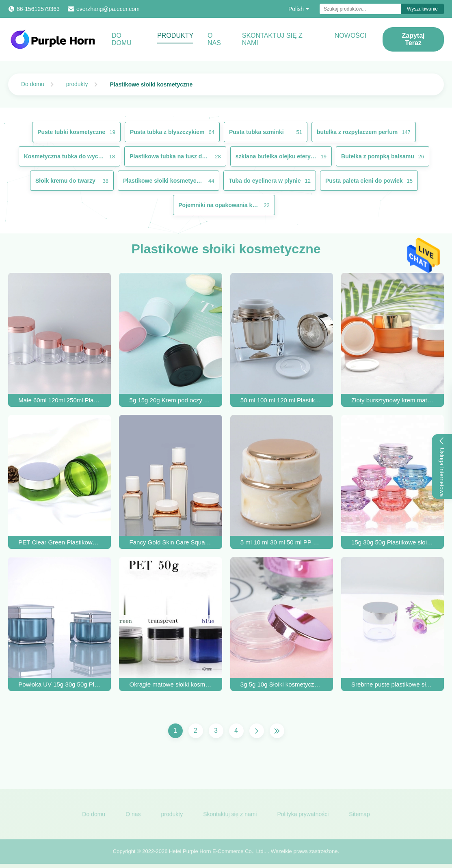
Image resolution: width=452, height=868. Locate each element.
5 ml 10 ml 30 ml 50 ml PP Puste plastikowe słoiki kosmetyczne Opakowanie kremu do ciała (282, 542)
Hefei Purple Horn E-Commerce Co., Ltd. (217, 855)
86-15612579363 (38, 9)
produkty (77, 84)
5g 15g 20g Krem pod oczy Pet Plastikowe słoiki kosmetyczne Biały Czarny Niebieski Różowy (171, 400)
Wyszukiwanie (422, 9)
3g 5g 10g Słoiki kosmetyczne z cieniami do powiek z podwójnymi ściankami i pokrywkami (282, 684)
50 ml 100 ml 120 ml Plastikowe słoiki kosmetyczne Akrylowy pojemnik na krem (282, 400)
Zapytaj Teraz (413, 39)
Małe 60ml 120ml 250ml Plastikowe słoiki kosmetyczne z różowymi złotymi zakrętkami (59, 400)
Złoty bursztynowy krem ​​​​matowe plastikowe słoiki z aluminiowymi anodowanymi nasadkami (393, 400)
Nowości (350, 36)
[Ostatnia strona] (277, 731)
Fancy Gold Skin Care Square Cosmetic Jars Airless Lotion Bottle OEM (171, 542)
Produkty (175, 36)
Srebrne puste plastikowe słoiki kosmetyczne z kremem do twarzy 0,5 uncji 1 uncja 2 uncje (393, 684)
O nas (214, 39)
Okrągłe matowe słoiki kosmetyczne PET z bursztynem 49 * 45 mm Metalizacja (171, 684)
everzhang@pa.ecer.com (108, 9)
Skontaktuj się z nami (272, 39)
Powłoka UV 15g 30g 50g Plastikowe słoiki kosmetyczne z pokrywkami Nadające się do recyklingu (59, 684)
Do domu (122, 39)
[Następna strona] (257, 731)
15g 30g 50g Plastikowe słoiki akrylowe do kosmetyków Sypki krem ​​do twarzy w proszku (393, 542)
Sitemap (359, 818)
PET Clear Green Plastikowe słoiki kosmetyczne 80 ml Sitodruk (59, 542)
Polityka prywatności (303, 818)
